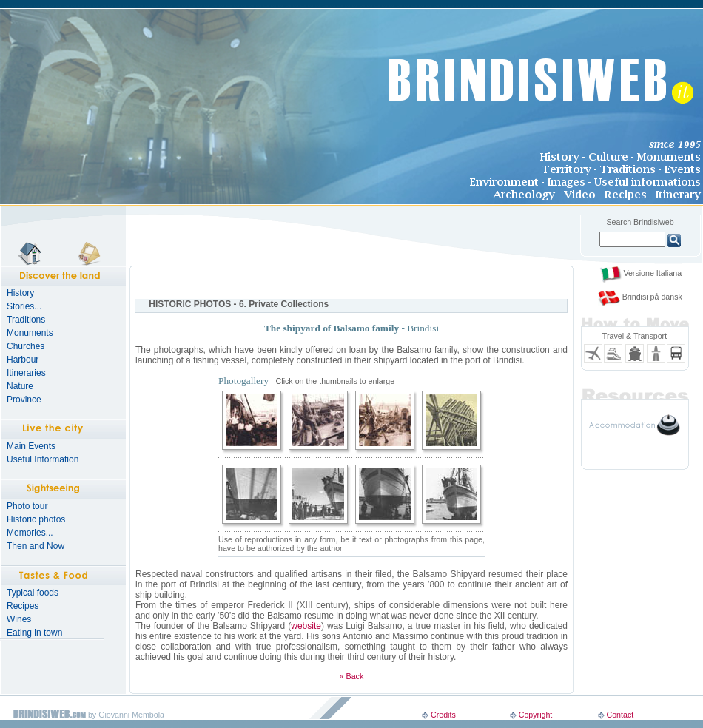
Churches (26, 346)
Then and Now (36, 546)
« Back (352, 676)
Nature (20, 386)
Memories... (30, 533)
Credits (443, 715)
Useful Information (43, 459)
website (306, 626)
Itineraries (26, 373)
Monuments (30, 333)
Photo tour (27, 506)
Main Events (31, 446)
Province (24, 400)
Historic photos (36, 519)
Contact (620, 715)
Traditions (26, 320)
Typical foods (33, 593)
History (20, 293)
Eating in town (34, 633)
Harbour (23, 360)
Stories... (24, 306)
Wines (19, 619)
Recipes (23, 606)
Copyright (536, 715)
